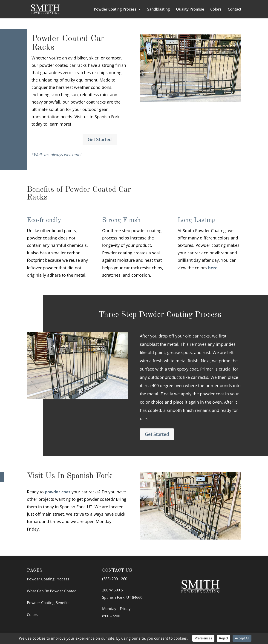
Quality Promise (190, 10)
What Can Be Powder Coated (52, 591)
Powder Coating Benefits (48, 603)
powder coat (58, 492)
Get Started (100, 139)
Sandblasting (158, 10)
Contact (235, 10)
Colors (216, 10)
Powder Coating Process (115, 10)
